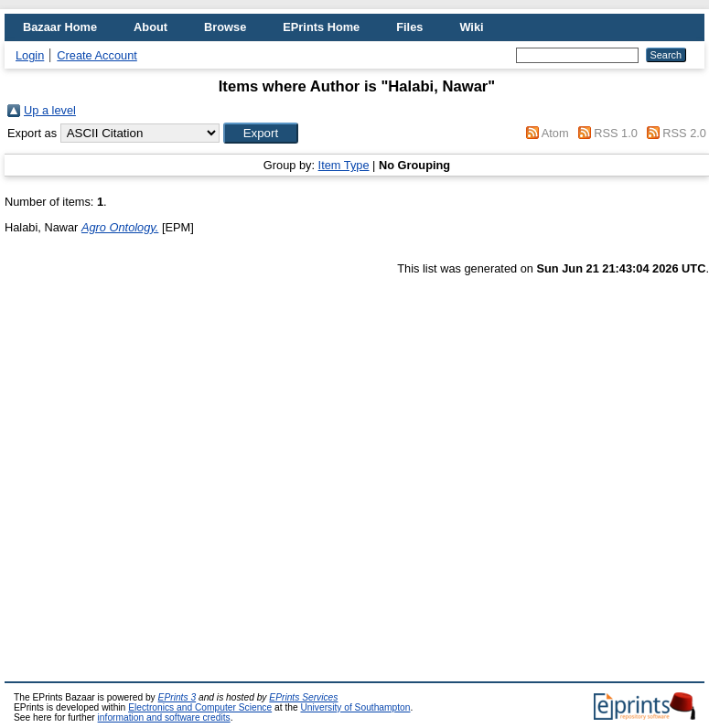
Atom (555, 133)
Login (30, 55)
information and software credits (164, 717)
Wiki (471, 27)
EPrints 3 (177, 697)
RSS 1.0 (616, 133)
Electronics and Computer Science (200, 707)
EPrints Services (303, 697)
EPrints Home (321, 27)
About (150, 27)
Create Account (97, 55)
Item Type (344, 165)
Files (409, 27)
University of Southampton (355, 707)
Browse (225, 27)
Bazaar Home (60, 27)
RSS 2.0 (684, 133)
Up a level (50, 110)
